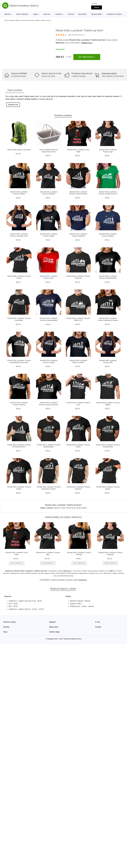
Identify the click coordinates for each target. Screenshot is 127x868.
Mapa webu (54, 627)
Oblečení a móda (20, 20)
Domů (6, 20)
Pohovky (59, 14)
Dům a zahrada (22, 14)
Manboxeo (60, 43)
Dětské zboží (96, 14)
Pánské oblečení (81, 508)
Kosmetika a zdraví (114, 14)
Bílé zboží (82, 14)
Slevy (5, 632)
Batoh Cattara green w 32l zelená (19, 150)
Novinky (6, 627)
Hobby (36, 14)
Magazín (53, 622)
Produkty (11, 20)
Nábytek (8, 14)
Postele (71, 14)
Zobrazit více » (87, 43)
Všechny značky (9, 622)
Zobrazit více (13, 105)
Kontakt (98, 627)
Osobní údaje (54, 632)
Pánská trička (70, 508)
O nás (98, 622)
